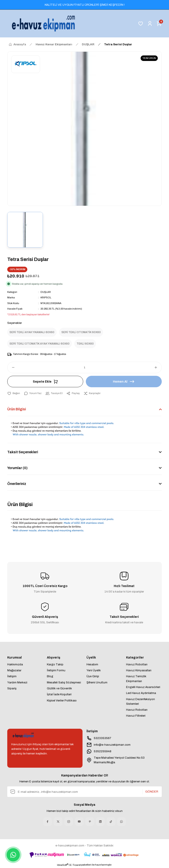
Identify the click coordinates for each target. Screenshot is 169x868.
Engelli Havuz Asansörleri (143, 687)
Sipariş (12, 688)
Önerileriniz (17, 484)
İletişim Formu (56, 670)
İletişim (12, 676)
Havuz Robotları (137, 664)
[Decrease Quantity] (11, 367)
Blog (50, 676)
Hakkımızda (15, 664)
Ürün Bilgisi (17, 409)
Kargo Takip (55, 664)
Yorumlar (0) (17, 468)
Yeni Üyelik (94, 670)
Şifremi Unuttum (97, 682)
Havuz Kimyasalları (139, 670)
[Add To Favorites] (14, 393)
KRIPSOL (46, 297)
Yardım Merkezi (17, 682)
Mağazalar (14, 670)
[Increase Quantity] (158, 367)
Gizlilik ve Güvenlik (59, 688)
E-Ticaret (75, 865)
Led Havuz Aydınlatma (141, 693)
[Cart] (159, 24)
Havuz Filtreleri (136, 716)
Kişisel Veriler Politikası (62, 700)
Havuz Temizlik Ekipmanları (136, 679)
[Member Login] (150, 24)
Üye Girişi (93, 676)
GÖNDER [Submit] (152, 792)
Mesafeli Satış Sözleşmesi (64, 682)
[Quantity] (84, 367)
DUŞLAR (46, 292)
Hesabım (92, 664)
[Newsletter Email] (84, 792)
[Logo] (44, 24)
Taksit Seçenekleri (23, 452)
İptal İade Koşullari (59, 694)
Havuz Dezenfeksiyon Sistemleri (141, 701)
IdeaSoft (63, 865)
